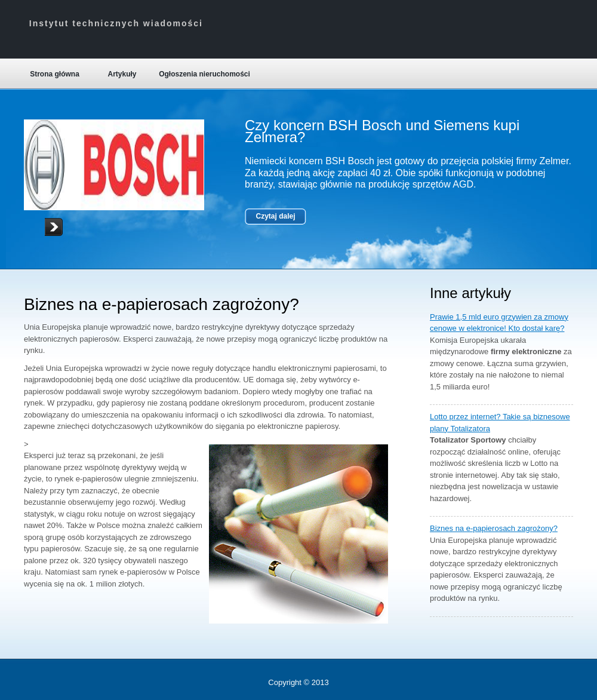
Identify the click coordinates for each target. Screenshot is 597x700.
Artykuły (122, 74)
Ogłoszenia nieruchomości (204, 74)
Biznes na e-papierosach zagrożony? (494, 528)
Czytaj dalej (275, 216)
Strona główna (55, 74)
